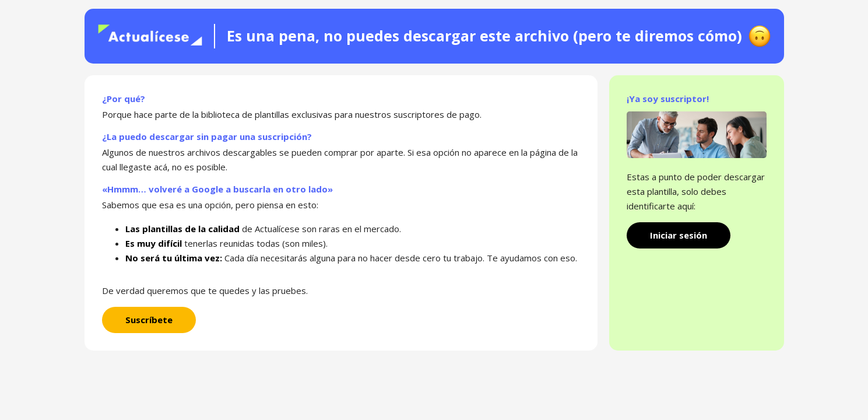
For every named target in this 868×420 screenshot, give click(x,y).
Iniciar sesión (679, 235)
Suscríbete (149, 320)
